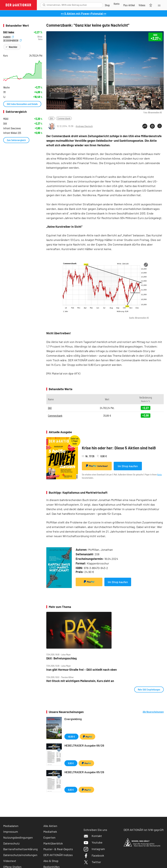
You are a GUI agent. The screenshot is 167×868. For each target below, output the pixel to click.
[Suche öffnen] (44, 5)
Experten (49, 837)
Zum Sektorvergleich (16, 140)
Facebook (94, 855)
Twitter (92, 862)
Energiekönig (73, 719)
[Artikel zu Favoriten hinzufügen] (160, 126)
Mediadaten (11, 826)
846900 (8, 37)
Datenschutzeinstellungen (20, 855)
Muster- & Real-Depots (58, 849)
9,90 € (71, 763)
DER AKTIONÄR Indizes (58, 855)
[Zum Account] (117, 4)
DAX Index (9, 32)
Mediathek (50, 832)
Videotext (10, 861)
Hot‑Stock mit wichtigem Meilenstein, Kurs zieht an (80, 681)
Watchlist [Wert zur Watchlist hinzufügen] (13, 47)
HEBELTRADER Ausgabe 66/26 (84, 745)
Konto (159, 474)
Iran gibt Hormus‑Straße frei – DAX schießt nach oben (82, 670)
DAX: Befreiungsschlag (61, 658)
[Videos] (142, 5)
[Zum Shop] (107, 5)
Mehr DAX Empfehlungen (149, 689)
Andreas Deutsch (84, 126)
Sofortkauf (97, 466)
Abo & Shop (51, 861)
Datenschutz (11, 843)
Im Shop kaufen (128, 466)
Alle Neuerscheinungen (153, 712)
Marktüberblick (53, 843)
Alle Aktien (50, 826)
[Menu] (159, 5)
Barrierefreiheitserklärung (20, 849)
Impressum (11, 832)
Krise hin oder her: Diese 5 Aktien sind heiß (119, 448)
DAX (51, 118)
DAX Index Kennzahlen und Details (22, 104)
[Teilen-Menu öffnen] (145, 126)
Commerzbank (64, 118)
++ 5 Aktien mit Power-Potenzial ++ (84, 13)
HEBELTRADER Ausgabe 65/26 (84, 772)
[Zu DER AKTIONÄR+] (129, 5)
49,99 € (71, 736)
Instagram (94, 849)
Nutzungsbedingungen (18, 837)
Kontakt (93, 836)
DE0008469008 (12, 40)
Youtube (93, 842)
